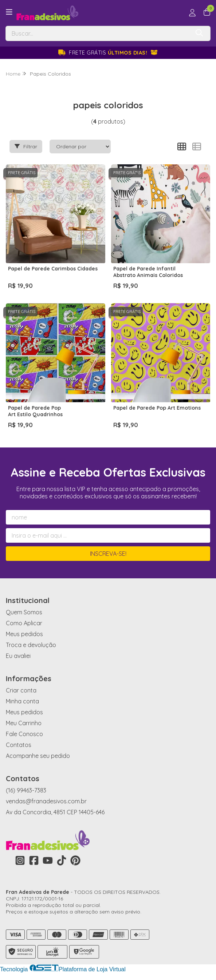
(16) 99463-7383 (26, 790)
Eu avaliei (18, 656)
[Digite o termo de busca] (98, 33)
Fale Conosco (24, 734)
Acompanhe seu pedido (38, 756)
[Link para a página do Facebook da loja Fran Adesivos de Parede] (34, 860)
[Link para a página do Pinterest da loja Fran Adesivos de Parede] (75, 860)
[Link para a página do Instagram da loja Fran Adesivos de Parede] (20, 860)
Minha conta (22, 701)
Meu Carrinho (24, 723)
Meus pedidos (24, 634)
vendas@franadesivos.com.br (46, 801)
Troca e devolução (31, 645)
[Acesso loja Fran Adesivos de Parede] (192, 13)
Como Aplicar (24, 623)
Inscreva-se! (108, 554)
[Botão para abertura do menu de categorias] (9, 12)
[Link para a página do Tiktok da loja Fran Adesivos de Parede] (62, 860)
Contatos (19, 745)
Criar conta (21, 690)
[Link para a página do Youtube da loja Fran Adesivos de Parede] (48, 860)
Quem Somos (24, 612)
